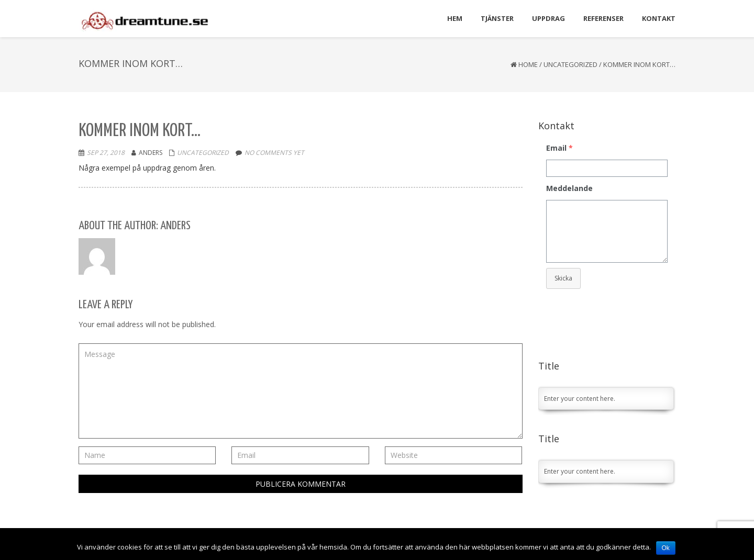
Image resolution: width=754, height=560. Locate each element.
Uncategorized (570, 64)
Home (528, 64)
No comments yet (274, 153)
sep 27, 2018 (106, 153)
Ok (666, 548)
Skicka (563, 278)
